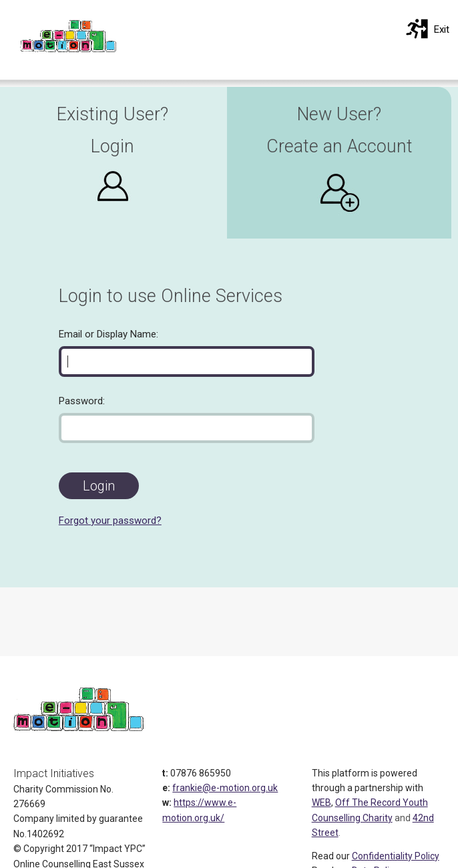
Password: (82, 401)
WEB (321, 803)
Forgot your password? (110, 521)
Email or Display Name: (108, 334)
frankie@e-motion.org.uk (225, 788)
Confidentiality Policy (396, 856)
